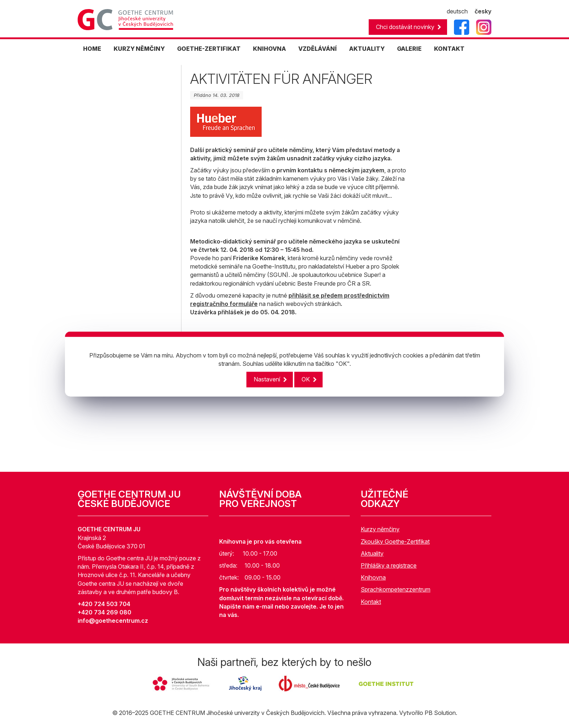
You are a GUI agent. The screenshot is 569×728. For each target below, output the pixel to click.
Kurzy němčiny (380, 529)
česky (483, 11)
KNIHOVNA (269, 49)
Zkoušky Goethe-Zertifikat (395, 541)
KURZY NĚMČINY (139, 49)
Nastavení (267, 380)
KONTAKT (449, 49)
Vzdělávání (318, 49)
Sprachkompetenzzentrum (396, 589)
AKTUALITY (367, 49)
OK (306, 380)
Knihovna (373, 577)
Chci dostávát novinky (405, 27)
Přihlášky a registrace (389, 565)
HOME (92, 49)
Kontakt (371, 602)
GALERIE (409, 49)
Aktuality (372, 553)
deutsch (457, 11)
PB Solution (440, 713)
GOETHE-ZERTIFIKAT (209, 49)
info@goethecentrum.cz (113, 621)
